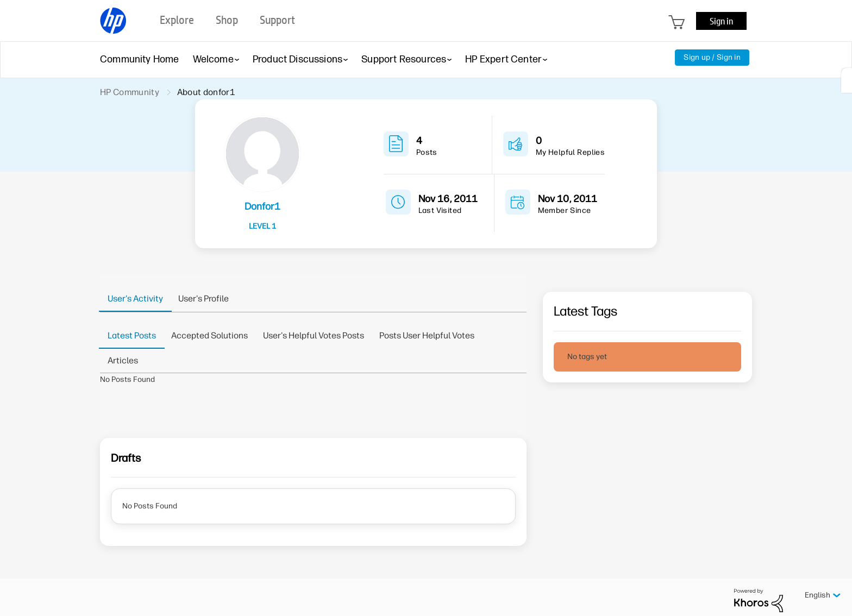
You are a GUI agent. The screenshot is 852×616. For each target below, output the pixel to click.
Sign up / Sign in (712, 57)
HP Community (130, 92)
